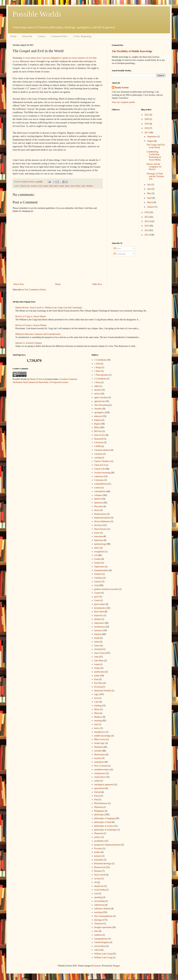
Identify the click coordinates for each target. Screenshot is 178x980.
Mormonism (100, 755)
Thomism (98, 924)
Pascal (97, 796)
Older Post (97, 284)
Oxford (97, 792)
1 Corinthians (100, 360)
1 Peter (97, 371)
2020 (147, 119)
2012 (147, 230)
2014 (147, 221)
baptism (98, 420)
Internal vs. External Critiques (29, 343)
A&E (97, 386)
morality (98, 751)
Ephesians (99, 540)
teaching (98, 912)
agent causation (101, 397)
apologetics (99, 412)
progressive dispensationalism (107, 845)
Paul (96, 800)
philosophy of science (104, 826)
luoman (97, 966)
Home (13, 36)
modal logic (99, 743)
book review (100, 435)
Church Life (25, 186)
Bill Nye (98, 431)
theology (98, 920)
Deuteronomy (100, 514)
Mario (97, 709)
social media (100, 890)
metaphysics (100, 732)
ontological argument (104, 785)
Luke (83, 186)
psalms (97, 852)
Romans (98, 871)
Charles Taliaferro (102, 461)
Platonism (99, 833)
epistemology (100, 544)
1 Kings (98, 367)
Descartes (98, 506)
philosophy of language (105, 818)
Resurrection (100, 867)
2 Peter (97, 382)
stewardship (99, 901)
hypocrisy (99, 615)
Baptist (97, 424)
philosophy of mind (103, 822)
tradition (98, 935)
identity (98, 619)
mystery (98, 758)
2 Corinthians (100, 379)
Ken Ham (98, 683)
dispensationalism (102, 518)
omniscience (100, 777)
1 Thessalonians (101, 375)
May (149, 193)
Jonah (97, 664)
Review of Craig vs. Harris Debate (31, 316)
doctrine (98, 525)
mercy (97, 728)
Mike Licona (100, 739)
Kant (96, 679)
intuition (98, 634)
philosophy (99, 815)
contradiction (100, 491)
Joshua (97, 668)
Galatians (98, 578)
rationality (99, 860)
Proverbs (98, 849)
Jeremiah (98, 649)
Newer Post (19, 284)
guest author (100, 604)
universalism (100, 946)
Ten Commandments (103, 916)
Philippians (99, 811)
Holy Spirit (54, 186)
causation (98, 454)
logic (96, 694)
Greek (97, 600)
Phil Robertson (101, 803)
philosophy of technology (105, 830)
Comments (120, 254)
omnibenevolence (102, 770)
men (96, 724)
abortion (98, 390)
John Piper (99, 661)
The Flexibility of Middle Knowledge (132, 51)
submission (99, 905)
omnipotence (100, 773)
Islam (97, 642)
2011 (147, 235)
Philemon (98, 807)
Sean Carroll (100, 875)
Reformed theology (103, 864)
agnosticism (99, 401)
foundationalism (101, 570)
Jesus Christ (75, 186)
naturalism (99, 762)
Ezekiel (98, 563)
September (152, 137)
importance (99, 623)
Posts (117, 249)
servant (97, 879)
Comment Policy (59, 36)
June (149, 189)
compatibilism (100, 484)
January (151, 207)
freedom (98, 574)
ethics (97, 548)
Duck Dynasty (101, 529)
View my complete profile (123, 102)
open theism (100, 788)
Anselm (98, 409)
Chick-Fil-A (100, 465)
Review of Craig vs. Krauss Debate (31, 325)
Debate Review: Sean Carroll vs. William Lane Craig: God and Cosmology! (49, 308)
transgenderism (101, 939)
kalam (97, 676)
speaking (98, 897)
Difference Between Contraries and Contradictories (38, 334)
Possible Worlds (37, 14)
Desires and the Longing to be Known (154, 167)
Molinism (98, 747)
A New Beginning (82, 36)
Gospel (45, 186)
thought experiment (103, 927)
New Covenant (101, 766)
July (149, 185)
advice (97, 394)
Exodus (98, 559)
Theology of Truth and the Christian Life (155, 176)
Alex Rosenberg (101, 405)
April (150, 198)
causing (98, 458)
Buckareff (99, 439)
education (98, 536)
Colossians (99, 480)
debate (97, 499)
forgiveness (99, 567)
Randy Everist (122, 88)
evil (96, 555)
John (96, 657)
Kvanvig (98, 687)
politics (97, 837)
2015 (147, 217)
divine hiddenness (102, 521)
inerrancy (98, 630)
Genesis (34, 186)
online (97, 781)
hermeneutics (100, 608)
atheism (98, 416)
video (97, 950)
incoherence (100, 627)
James (67, 186)
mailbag (98, 706)
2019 (147, 124)
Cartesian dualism (102, 450)
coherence (99, 476)
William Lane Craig (103, 954)
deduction (99, 503)
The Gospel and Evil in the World (156, 146)
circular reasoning (102, 473)
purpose (98, 856)
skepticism (99, 886)
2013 (147, 226)
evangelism (99, 552)
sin (95, 882)
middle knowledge (102, 736)
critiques (98, 495)
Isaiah (61, 186)
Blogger (116, 966)
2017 (147, 133)
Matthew (90, 186)
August (151, 141)
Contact (41, 36)
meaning (98, 721)
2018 (147, 128)
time (96, 931)
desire (97, 510)
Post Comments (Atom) (35, 290)
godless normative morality (106, 589)
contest (97, 488)
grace (97, 597)
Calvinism (99, 442)
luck (96, 698)
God (40, 186)
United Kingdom (102, 942)
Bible (97, 427)
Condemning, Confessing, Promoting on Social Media (154, 156)
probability (99, 841)
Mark (97, 713)
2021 (147, 115)
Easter (97, 533)
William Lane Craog (103, 957)
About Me (27, 36)
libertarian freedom (103, 691)
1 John (97, 364)
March (150, 202)
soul (96, 894)
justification (99, 672)
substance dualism (102, 909)
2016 (147, 212)
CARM (97, 446)
